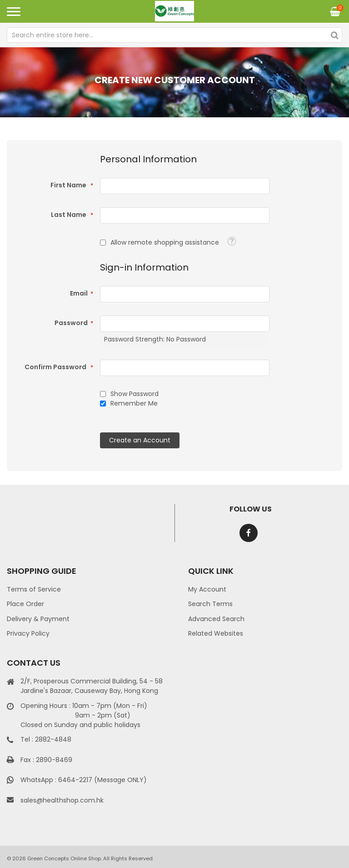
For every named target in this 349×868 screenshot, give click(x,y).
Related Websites (216, 633)
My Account (207, 589)
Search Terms (210, 604)
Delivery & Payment (38, 619)
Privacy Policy (28, 633)
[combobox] (174, 35)
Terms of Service (34, 589)
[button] (232, 241)
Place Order (25, 604)
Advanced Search (216, 619)
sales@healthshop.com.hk (62, 800)
